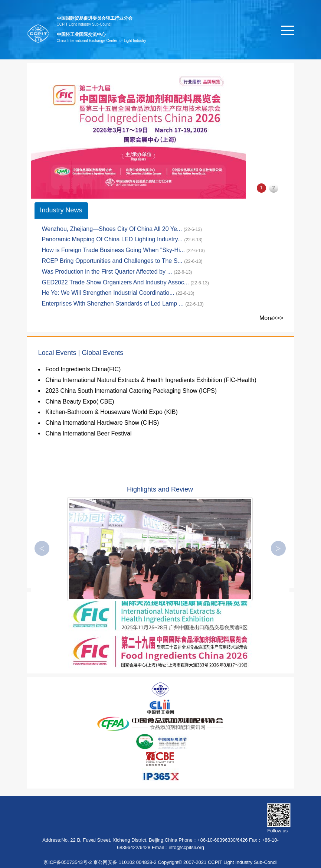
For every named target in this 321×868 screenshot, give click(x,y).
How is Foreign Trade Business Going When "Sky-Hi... (114, 250)
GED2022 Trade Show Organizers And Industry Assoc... (116, 282)
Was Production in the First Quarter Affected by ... (108, 272)
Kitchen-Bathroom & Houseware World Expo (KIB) (112, 412)
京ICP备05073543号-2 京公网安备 (80, 862)
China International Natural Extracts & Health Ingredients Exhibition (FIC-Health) (151, 380)
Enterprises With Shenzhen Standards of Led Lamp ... (114, 304)
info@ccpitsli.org (186, 847)
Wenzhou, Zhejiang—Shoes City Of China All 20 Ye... (113, 229)
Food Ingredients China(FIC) (83, 369)
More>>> (271, 318)
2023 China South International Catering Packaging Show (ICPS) (131, 391)
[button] (278, 548)
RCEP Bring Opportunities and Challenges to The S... (113, 261)
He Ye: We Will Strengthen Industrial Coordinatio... (109, 293)
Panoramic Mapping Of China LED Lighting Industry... (113, 239)
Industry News (61, 210)
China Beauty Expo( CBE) (80, 402)
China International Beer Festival (89, 433)
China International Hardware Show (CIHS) (102, 423)
